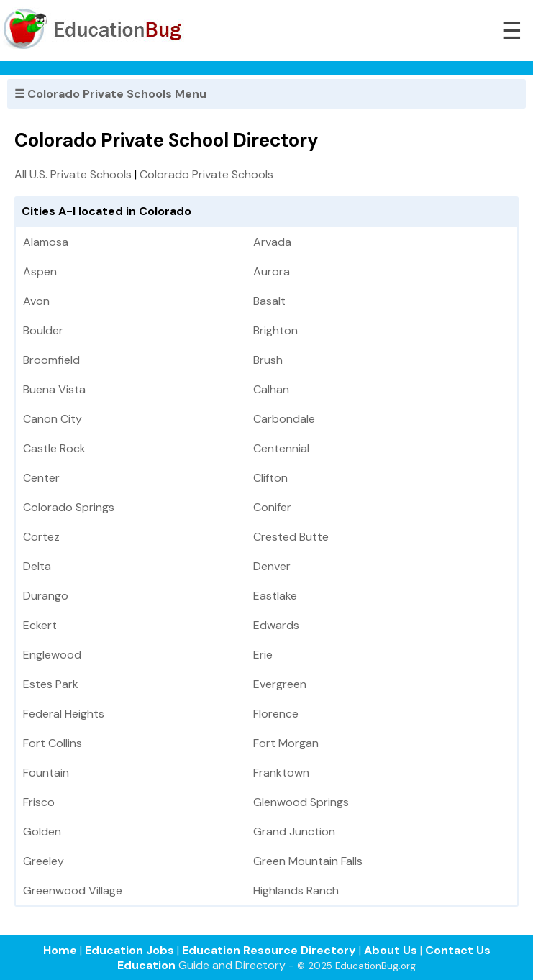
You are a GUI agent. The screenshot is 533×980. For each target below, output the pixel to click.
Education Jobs (129, 950)
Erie (263, 655)
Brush (268, 360)
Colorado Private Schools (206, 174)
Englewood (52, 655)
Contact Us (458, 950)
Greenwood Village (73, 890)
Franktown (281, 773)
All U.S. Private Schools (73, 174)
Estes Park (51, 684)
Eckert (40, 625)
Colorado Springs (69, 507)
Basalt (269, 301)
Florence (276, 714)
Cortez (41, 537)
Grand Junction (294, 832)
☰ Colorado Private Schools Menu (110, 94)
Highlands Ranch (296, 890)
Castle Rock (54, 448)
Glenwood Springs (301, 802)
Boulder (43, 330)
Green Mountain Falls (308, 861)
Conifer (272, 507)
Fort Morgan (286, 743)
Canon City (53, 419)
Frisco (39, 802)
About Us (391, 950)
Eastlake (275, 596)
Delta (37, 566)
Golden (42, 832)
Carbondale (284, 419)
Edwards (276, 625)
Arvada (272, 242)
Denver (272, 566)
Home (60, 950)
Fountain (46, 773)
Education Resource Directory (269, 950)
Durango (46, 596)
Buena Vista (54, 389)
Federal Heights (64, 714)
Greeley (44, 861)
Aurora (272, 271)
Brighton (275, 330)
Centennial (281, 448)
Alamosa (46, 242)
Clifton (270, 478)
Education (146, 965)
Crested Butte (291, 537)
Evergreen (280, 684)
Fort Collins (53, 743)
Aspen (40, 271)
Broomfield (51, 360)
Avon (36, 301)
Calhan (271, 389)
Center (41, 478)
